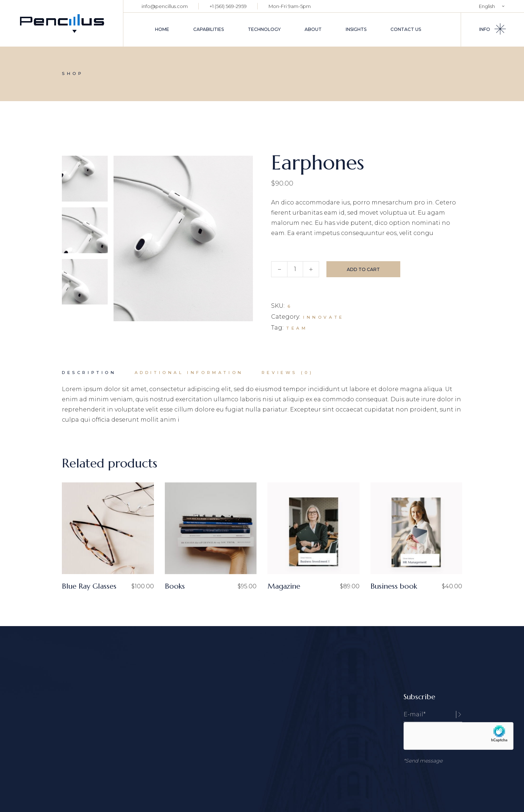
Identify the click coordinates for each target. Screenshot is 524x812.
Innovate (324, 317)
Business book (394, 586)
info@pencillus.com (165, 6)
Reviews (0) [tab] (288, 373)
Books (175, 586)
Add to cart (363, 269)
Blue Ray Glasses (89, 586)
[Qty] (295, 269)
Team (297, 328)
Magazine (284, 586)
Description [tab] (89, 373)
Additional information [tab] (189, 373)
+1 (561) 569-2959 (228, 6)
